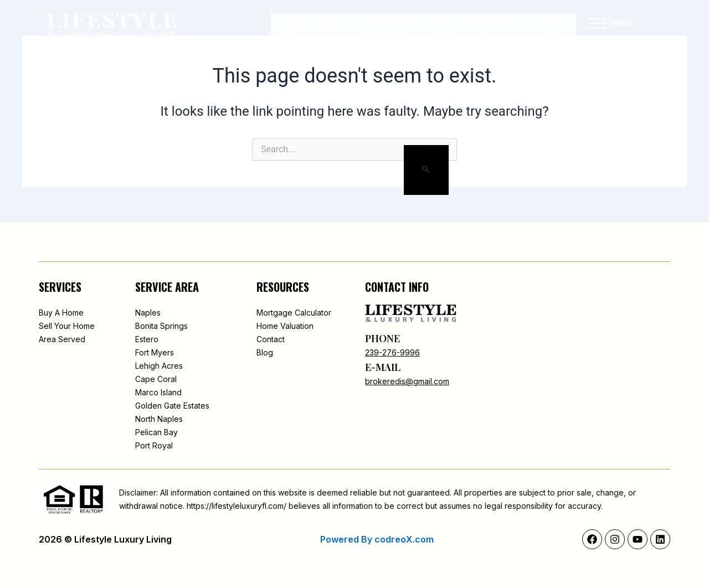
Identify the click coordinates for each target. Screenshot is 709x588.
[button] (597, 26)
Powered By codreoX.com (377, 539)
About (333, 26)
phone (382, 338)
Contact (548, 26)
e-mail (383, 367)
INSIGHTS (492, 26)
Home (291, 26)
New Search (389, 26)
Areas (444, 26)
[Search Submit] (426, 170)
